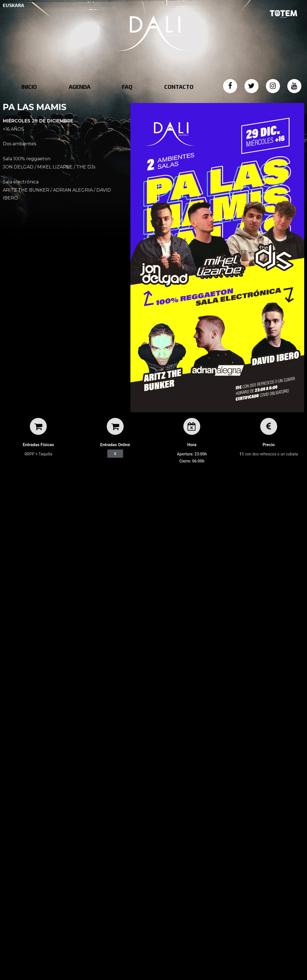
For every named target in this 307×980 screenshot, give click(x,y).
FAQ (127, 87)
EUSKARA (14, 5)
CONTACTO (179, 87)
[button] (115, 454)
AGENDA (80, 87)
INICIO (29, 87)
